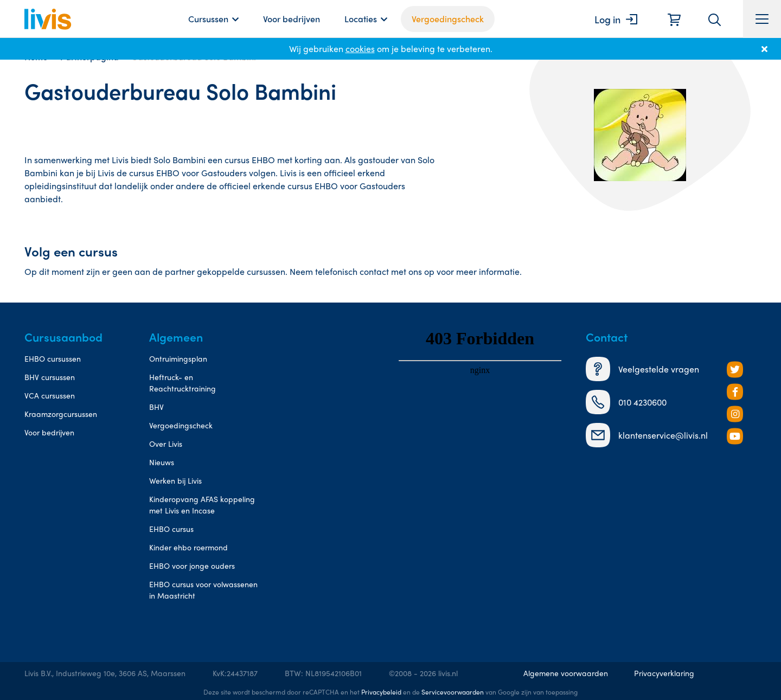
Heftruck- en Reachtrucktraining (183, 383)
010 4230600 (626, 402)
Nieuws (162, 462)
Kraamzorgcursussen (61, 414)
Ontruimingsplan (178, 358)
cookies (360, 49)
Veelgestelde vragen (642, 369)
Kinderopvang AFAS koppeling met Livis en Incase (202, 505)
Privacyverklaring (664, 673)
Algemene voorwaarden (566, 673)
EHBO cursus (171, 529)
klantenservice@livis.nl (647, 435)
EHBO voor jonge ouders (192, 566)
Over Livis (166, 444)
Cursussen (208, 19)
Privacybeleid (381, 692)
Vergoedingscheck (448, 19)
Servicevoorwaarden (453, 692)
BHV (156, 407)
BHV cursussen (50, 377)
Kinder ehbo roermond (188, 547)
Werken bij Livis (175, 480)
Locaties (361, 19)
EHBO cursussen (53, 358)
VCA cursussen (50, 395)
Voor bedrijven (292, 19)
